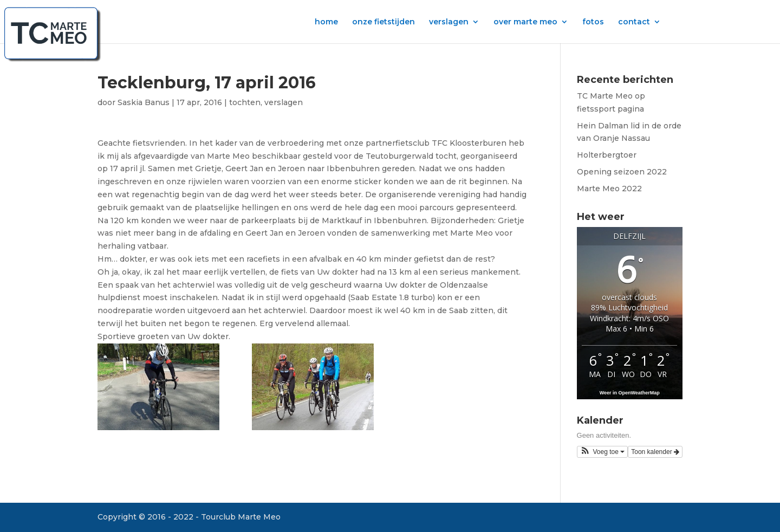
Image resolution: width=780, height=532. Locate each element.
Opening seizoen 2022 (622, 172)
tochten (245, 102)
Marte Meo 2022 (609, 189)
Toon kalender (655, 452)
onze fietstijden (383, 22)
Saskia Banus (144, 102)
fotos (593, 22)
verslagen (449, 22)
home (326, 22)
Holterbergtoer (607, 155)
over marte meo (525, 22)
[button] (603, 452)
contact (634, 22)
